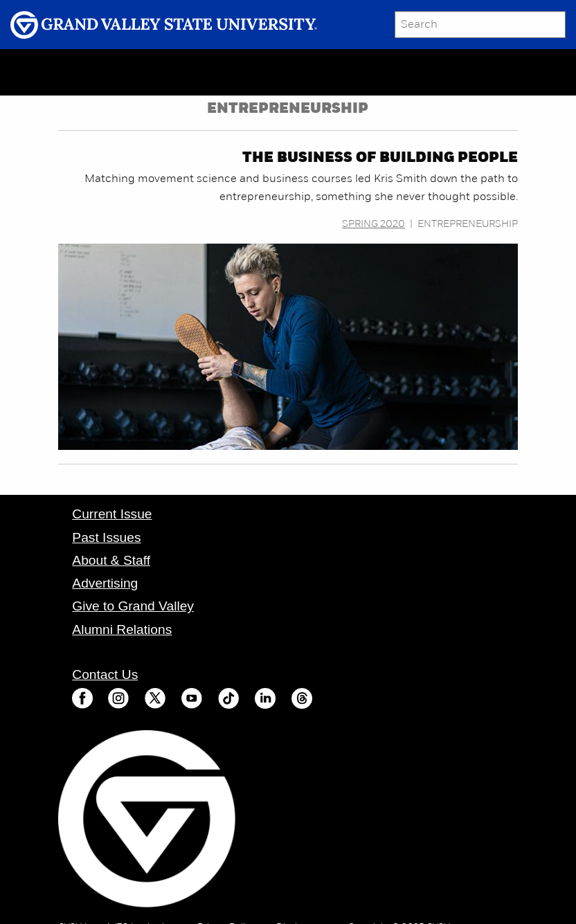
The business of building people (380, 158)
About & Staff (111, 560)
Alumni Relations (122, 629)
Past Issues (106, 537)
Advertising (105, 583)
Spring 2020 (373, 225)
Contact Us (105, 674)
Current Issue (112, 514)
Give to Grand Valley (133, 606)
